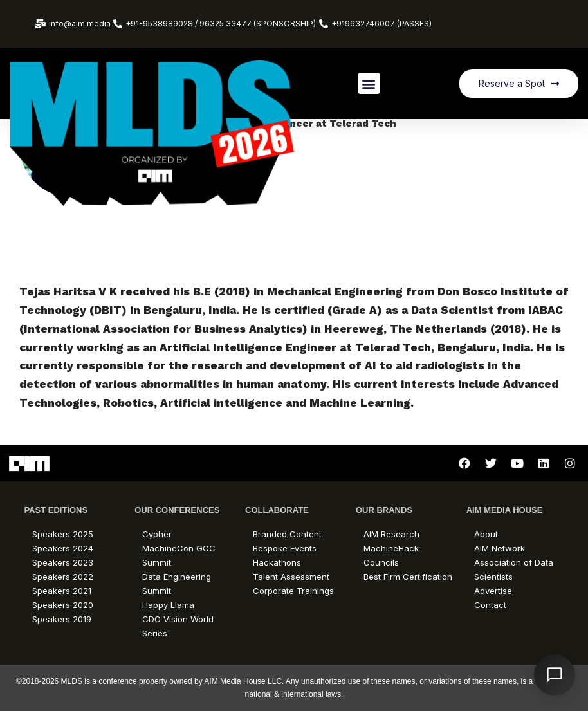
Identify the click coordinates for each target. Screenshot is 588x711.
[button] (369, 83)
